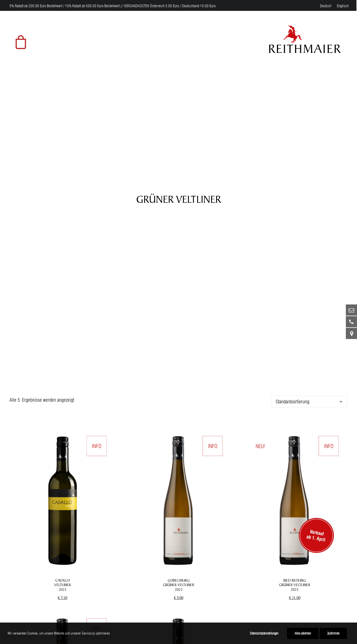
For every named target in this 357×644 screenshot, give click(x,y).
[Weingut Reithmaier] (305, 39)
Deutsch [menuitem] (326, 6)
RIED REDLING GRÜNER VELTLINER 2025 (295, 324)
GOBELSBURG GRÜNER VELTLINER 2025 (178, 324)
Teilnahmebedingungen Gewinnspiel (235, 610)
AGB (207, 592)
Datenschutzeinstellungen (264, 633)
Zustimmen (333, 633)
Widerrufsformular (219, 601)
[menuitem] (326, 6)
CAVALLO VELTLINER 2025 (63, 324)
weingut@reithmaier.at (30, 610)
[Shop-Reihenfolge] (309, 140)
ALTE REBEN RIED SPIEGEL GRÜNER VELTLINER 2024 (178, 506)
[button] (62, 239)
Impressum (213, 575)
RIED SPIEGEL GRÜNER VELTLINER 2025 (62, 506)
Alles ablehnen (303, 633)
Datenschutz (214, 583)
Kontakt (209, 618)
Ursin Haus (122, 615)
